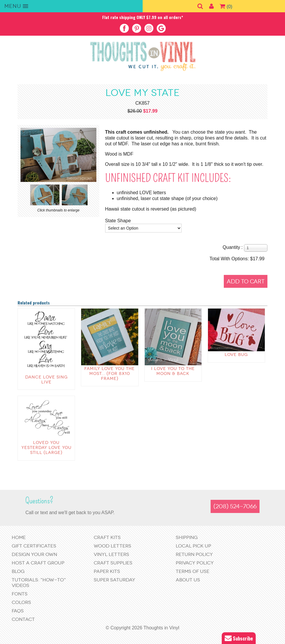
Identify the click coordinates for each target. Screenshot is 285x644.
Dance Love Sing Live (46, 380)
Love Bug (236, 355)
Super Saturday (115, 580)
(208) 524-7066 (235, 506)
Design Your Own (34, 554)
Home (19, 537)
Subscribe (239, 638)
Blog (18, 571)
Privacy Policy (195, 563)
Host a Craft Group (38, 563)
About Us (188, 580)
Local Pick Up (193, 546)
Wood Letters (112, 546)
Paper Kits (107, 571)
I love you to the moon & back (173, 371)
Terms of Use (193, 571)
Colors (21, 602)
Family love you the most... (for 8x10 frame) (110, 374)
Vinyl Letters (111, 554)
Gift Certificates (34, 546)
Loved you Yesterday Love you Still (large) (46, 448)
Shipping (187, 537)
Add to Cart (246, 281)
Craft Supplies (113, 563)
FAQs (18, 611)
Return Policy (194, 554)
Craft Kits (107, 537)
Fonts (20, 594)
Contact (23, 619)
